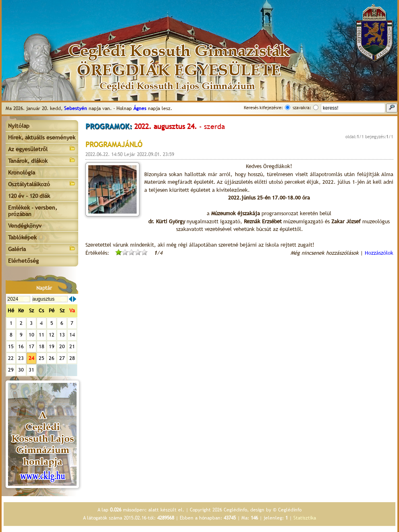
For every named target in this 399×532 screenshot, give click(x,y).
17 (31, 346)
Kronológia (22, 172)
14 (72, 335)
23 (21, 358)
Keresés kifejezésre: (263, 108)
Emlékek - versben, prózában (33, 211)
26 (52, 358)
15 (11, 346)
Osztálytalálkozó (42, 184)
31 (31, 370)
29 (11, 370)
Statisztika (305, 518)
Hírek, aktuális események (42, 137)
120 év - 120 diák (29, 196)
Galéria (42, 248)
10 (31, 335)
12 (52, 335)
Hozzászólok (379, 253)
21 (72, 346)
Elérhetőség (23, 261)
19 (52, 346)
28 (72, 358)
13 (62, 335)
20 (62, 346)
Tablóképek (22, 237)
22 (11, 358)
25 (42, 358)
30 (21, 370)
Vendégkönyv (25, 226)
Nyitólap (19, 126)
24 (31, 358)
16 (21, 346)
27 (62, 358)
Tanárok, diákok (42, 160)
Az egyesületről (42, 149)
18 (42, 346)
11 (42, 335)
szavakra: (302, 108)
